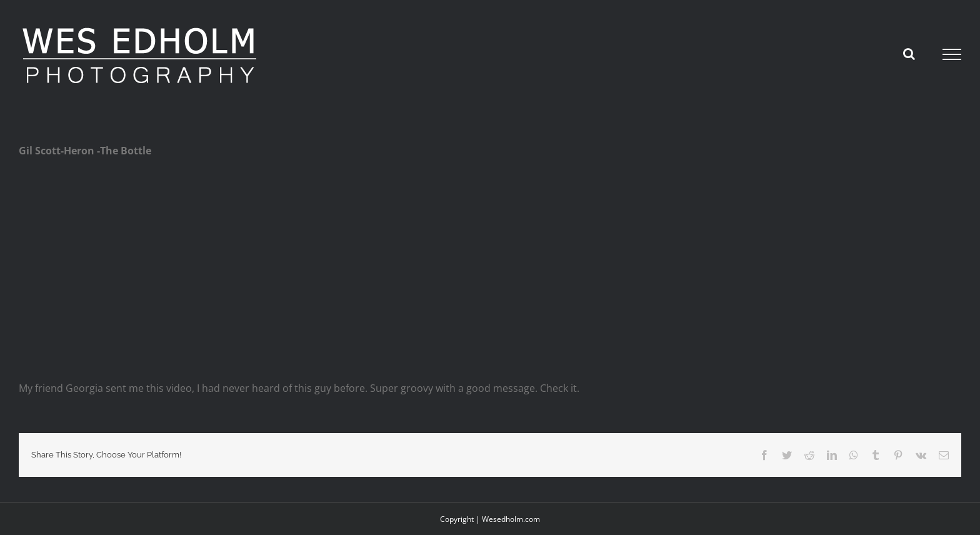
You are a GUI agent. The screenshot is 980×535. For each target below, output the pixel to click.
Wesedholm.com (511, 519)
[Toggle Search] (909, 54)
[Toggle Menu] (952, 54)
